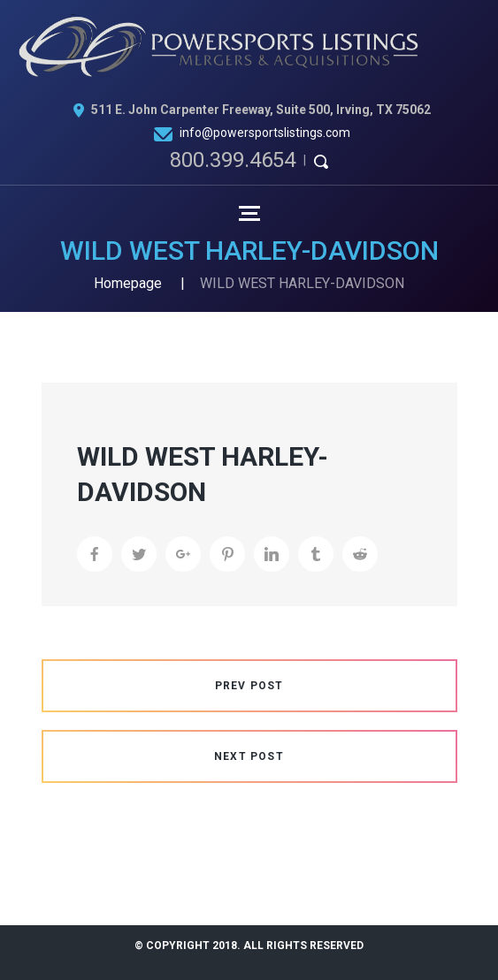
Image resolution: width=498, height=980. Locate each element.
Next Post (249, 756)
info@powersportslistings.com (265, 133)
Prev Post (249, 686)
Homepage (128, 283)
